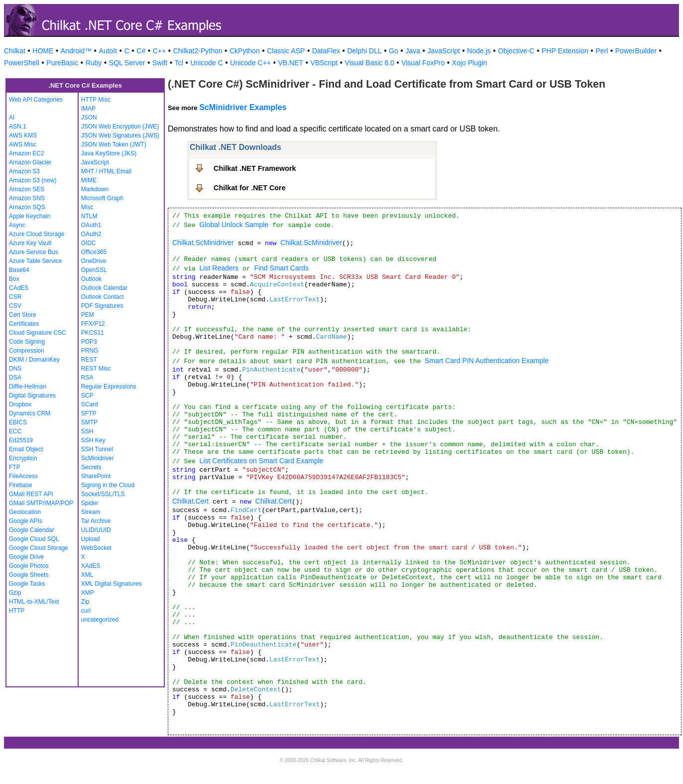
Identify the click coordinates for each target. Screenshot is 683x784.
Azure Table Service (36, 261)
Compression (27, 351)
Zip (85, 602)
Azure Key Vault (30, 243)
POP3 (89, 342)
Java (413, 51)
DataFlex (326, 51)
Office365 (94, 252)
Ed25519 (21, 440)
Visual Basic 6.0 (370, 63)
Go (394, 51)
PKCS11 (93, 333)
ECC (15, 431)
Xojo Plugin (470, 63)
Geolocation (25, 512)
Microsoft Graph (102, 198)
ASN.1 (18, 127)
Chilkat (15, 51)
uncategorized (100, 620)
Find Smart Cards (281, 268)
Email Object (26, 449)
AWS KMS (23, 135)
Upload (91, 539)
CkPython (245, 51)
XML (87, 575)
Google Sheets (29, 575)
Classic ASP (286, 51)
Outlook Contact (103, 297)
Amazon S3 (24, 171)
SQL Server (127, 63)
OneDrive (94, 261)
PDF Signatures (102, 306)
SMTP (89, 422)
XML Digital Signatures (112, 584)
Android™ (76, 51)
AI (12, 118)
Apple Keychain (30, 216)
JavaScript (444, 51)
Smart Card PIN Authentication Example (487, 361)
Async (17, 225)
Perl (602, 51)
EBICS (18, 422)
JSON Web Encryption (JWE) (120, 127)
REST (89, 360)
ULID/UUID (96, 530)
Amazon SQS (27, 207)
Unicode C (206, 63)
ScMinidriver (98, 458)
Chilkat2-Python (198, 51)
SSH (87, 431)
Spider (90, 503)
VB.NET (291, 63)
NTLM (89, 216)
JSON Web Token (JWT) (114, 144)
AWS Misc (23, 144)
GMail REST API (31, 494)
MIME (89, 180)
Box (14, 279)
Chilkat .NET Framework (255, 168)
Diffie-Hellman (28, 387)
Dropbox (20, 404)
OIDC (89, 243)
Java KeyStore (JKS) (109, 153)
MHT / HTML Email (106, 171)
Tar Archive (96, 521)
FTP (15, 467)
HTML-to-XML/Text (34, 602)
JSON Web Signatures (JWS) (120, 135)
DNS (15, 369)
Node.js (479, 51)
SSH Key (93, 440)
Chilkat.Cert (190, 501)
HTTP (17, 611)
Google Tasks (27, 584)
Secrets (91, 467)
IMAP (88, 109)
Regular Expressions (109, 387)
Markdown (95, 189)
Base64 (19, 270)
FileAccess (23, 476)
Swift (160, 63)
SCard (90, 404)
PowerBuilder (636, 51)
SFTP (89, 413)
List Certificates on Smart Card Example (262, 461)
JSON (89, 118)
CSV (15, 306)
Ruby (94, 63)
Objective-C (516, 51)
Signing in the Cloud (108, 485)
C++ (159, 51)
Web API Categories (36, 100)
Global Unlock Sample (234, 225)
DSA (15, 378)
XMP (88, 593)
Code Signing (27, 342)
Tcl (179, 63)
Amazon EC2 (27, 153)
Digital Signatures (32, 395)
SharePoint (96, 476)
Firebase (21, 485)
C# (141, 51)
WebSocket (96, 548)
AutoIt (108, 51)
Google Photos (29, 566)
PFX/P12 (93, 324)
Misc (87, 207)
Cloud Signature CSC (38, 333)
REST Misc (96, 369)
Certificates (24, 324)
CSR (15, 297)
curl (86, 611)
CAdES (19, 288)
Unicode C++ (250, 63)
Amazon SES (27, 189)
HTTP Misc (96, 100)
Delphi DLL (364, 51)
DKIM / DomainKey (34, 360)
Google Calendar (32, 530)
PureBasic (62, 63)
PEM (88, 315)
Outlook (91, 279)
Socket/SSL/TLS (103, 494)
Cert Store (23, 315)
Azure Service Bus (34, 252)
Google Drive (26, 557)
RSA (87, 378)
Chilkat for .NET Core (250, 188)
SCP (87, 395)
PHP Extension (565, 51)
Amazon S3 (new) (33, 180)
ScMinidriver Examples (243, 107)
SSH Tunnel (97, 449)
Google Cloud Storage (39, 548)
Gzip (15, 593)
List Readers (219, 268)
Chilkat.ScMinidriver (203, 243)
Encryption (23, 458)
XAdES (91, 566)
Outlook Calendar (104, 288)
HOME (43, 51)
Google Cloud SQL (34, 539)
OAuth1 (91, 225)
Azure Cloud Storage (37, 234)
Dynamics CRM (30, 413)
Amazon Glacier (30, 162)
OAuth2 (91, 234)
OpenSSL (94, 270)
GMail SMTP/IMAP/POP (41, 503)
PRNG (90, 351)
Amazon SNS (27, 198)
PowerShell (22, 63)
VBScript (324, 63)
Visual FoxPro (423, 63)
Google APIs (26, 521)
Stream (91, 512)
